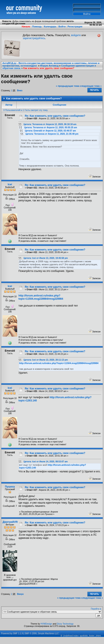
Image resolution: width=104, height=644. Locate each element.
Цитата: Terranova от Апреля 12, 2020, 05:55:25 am (51, 127)
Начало (26, 27)
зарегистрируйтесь (34, 38)
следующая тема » (91, 86)
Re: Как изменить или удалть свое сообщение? (55, 116)
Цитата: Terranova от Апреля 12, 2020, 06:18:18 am (50, 124)
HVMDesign (46, 624)
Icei (10, 184)
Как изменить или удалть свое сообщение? (49, 68)
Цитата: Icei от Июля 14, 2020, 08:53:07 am (46, 462)
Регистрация (75, 27)
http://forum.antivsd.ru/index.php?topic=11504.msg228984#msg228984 (41, 297)
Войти (62, 27)
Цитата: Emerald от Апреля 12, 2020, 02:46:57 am (50, 131)
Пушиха (10, 487)
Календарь (50, 27)
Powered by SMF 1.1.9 (12, 633)
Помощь (37, 27)
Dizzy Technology (65, 624)
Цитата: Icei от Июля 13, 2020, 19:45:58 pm (46, 258)
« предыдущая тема (68, 86)
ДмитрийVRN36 (12, 522)
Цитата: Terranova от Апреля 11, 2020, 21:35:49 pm (52, 134)
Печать (94, 90)
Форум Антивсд (49, 66)
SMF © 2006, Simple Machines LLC (42, 633)
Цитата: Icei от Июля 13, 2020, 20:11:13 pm (46, 360)
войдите (76, 35)
